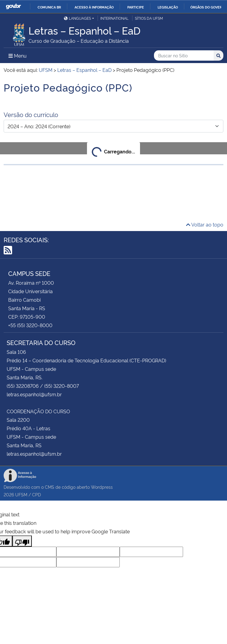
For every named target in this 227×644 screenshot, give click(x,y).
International (114, 18)
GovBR (13, 7)
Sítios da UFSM (149, 18)
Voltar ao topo (205, 224)
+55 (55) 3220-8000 (30, 325)
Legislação (168, 7)
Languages (77, 18)
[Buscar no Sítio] (184, 56)
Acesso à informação (94, 7)
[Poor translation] (22, 541)
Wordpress (102, 487)
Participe (136, 7)
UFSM (21, 494)
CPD (37, 494)
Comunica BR (49, 7)
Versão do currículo (31, 114)
